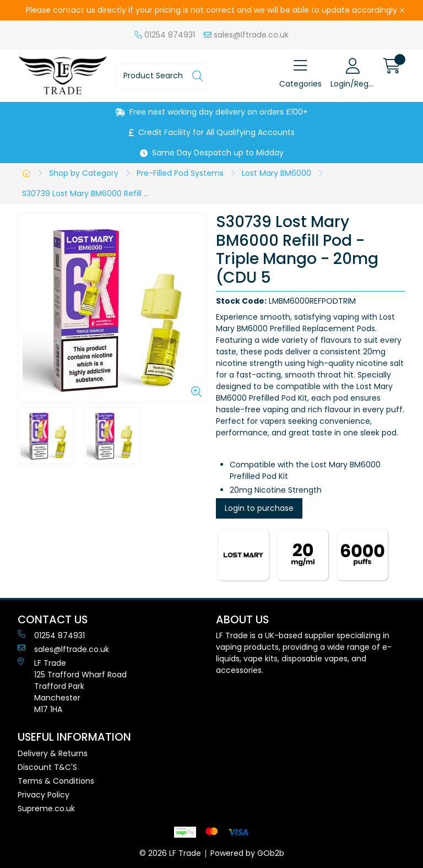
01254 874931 (165, 35)
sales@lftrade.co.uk (246, 35)
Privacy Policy (44, 795)
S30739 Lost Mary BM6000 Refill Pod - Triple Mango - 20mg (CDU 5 (89, 193)
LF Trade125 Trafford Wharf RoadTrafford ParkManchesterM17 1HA (72, 686)
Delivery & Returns (53, 753)
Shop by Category (84, 173)
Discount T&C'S (47, 767)
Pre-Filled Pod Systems (180, 173)
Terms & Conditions (56, 781)
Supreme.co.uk (46, 808)
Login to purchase (259, 508)
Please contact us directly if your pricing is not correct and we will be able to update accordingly (211, 10)
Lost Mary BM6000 (276, 173)
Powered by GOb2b (247, 853)
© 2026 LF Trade (170, 853)
